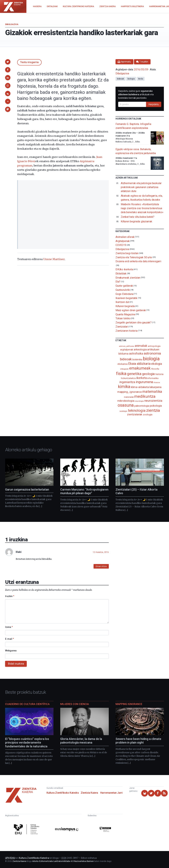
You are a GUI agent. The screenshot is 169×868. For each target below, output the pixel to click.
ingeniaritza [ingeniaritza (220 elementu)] (127, 382)
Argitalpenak (123, 241)
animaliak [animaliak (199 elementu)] (141, 346)
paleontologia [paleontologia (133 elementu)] (142, 406)
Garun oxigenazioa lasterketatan (27, 489)
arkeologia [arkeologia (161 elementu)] (140, 349)
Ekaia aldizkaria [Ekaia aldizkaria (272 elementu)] (139, 364)
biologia (131, 79)
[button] (8, 62)
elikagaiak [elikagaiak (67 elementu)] (124, 369)
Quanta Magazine (125, 314)
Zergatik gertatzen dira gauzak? (134, 322)
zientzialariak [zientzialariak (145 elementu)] (135, 414)
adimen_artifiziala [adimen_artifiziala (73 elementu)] (127, 346)
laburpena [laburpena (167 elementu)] (155, 387)
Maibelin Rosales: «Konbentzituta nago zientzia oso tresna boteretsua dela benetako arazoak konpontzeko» (142, 208)
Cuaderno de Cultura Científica (27, 704)
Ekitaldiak (121, 274)
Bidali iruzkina (16, 664)
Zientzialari (122, 327)
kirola (141, 79)
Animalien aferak (125, 237)
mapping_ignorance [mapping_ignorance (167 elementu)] (130, 392)
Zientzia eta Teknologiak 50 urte (134, 257)
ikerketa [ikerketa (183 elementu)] (141, 378)
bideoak (120, 79)
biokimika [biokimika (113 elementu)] (137, 359)
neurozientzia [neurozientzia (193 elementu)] (153, 401)
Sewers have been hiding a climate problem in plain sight (138, 741)
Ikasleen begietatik (126, 298)
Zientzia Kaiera (89, 793)
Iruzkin (10, 596)
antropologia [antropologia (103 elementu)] (154, 346)
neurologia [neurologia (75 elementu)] (139, 401)
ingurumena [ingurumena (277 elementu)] (144, 382)
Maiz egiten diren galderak (131, 310)
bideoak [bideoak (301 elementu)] (126, 359)
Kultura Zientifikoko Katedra (63, 793)
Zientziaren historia (127, 331)
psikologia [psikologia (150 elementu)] (156, 406)
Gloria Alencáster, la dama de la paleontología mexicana (81, 741)
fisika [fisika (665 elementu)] (121, 373)
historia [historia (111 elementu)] (159, 374)
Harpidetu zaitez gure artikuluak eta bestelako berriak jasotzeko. (136, 94)
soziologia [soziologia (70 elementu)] (123, 411)
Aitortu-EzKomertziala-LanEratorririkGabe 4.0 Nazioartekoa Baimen (63, 861)
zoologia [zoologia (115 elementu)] (148, 415)
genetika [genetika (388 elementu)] (134, 374)
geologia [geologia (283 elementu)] (148, 374)
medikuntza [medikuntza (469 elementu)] (145, 396)
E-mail (9, 639)
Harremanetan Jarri (111, 793)
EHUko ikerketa (124, 269)
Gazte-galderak (124, 286)
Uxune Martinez (54, 259)
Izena (9, 627)
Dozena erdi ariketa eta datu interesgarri (138, 261)
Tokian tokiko (123, 318)
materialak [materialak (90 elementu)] (129, 397)
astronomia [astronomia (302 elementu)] (152, 353)
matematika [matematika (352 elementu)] (152, 391)
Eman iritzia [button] (101, 566)
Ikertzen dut (122, 302)
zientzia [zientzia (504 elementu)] (153, 410)
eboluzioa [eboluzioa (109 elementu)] (123, 364)
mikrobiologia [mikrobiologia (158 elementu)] (126, 401)
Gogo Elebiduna (124, 294)
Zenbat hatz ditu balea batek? (138, 217)
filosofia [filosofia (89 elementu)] (155, 369)
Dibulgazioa (12, 24)
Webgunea (11, 651)
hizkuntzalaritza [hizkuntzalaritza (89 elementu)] (128, 378)
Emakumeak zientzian (128, 277)
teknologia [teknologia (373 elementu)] (137, 410)
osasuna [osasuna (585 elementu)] (126, 405)
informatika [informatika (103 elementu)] (153, 378)
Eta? (118, 282)
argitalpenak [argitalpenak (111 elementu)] (127, 350)
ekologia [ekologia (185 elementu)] (157, 364)
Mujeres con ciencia (75, 704)
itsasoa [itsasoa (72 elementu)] (157, 382)
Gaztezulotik (123, 290)
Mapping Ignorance (129, 704)
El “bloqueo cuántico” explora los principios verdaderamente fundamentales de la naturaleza (27, 743)
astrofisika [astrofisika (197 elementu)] (136, 353)
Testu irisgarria (29, 62)
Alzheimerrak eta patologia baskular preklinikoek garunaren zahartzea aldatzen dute (141, 187)
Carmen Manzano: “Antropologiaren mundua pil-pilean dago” (84, 491)
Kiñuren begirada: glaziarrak (136, 221)
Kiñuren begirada (125, 306)
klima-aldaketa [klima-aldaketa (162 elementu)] (140, 387)
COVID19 (121, 245)
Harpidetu (154, 104)
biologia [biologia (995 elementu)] (151, 359)
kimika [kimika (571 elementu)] (124, 387)
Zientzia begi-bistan (127, 253)
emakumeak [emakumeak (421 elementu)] (140, 368)
